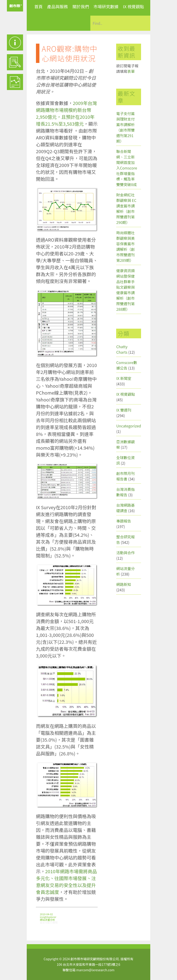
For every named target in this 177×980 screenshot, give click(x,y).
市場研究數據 (106, 6)
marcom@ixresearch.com (95, 970)
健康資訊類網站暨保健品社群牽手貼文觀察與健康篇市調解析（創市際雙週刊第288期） (125, 290)
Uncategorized (129, 426)
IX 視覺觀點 (133, 6)
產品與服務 (58, 6)
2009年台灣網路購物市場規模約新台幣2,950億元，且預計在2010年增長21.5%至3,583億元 (66, 113)
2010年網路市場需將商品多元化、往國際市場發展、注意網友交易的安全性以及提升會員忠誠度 (66, 882)
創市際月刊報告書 (125, 476)
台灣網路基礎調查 (125, 508)
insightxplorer (48, 917)
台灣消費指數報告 (125, 492)
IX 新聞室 (124, 378)
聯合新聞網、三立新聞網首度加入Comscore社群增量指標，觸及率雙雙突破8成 (127, 168)
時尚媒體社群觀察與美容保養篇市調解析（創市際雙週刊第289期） (125, 246)
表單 (131, 71)
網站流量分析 (47, 920)
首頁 (38, 6)
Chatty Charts (122, 349)
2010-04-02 (46, 914)
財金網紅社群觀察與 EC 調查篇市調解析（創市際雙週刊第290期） (126, 209)
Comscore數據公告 (127, 365)
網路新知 (124, 584)
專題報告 (124, 521)
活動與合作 (125, 553)
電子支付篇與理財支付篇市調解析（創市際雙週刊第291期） (125, 127)
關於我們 (81, 6)
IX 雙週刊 (124, 410)
